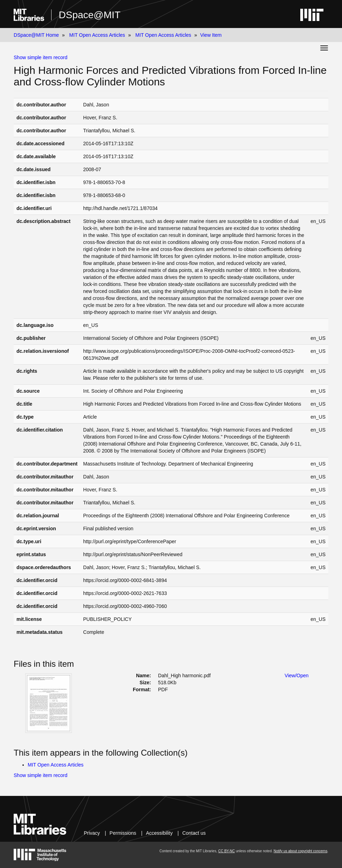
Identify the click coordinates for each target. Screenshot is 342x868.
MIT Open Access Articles (97, 35)
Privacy (92, 833)
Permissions (123, 833)
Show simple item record (40, 57)
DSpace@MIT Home (36, 35)
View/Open (296, 675)
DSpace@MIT (89, 15)
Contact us (194, 833)
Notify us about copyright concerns (300, 851)
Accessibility (159, 833)
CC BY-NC (227, 851)
